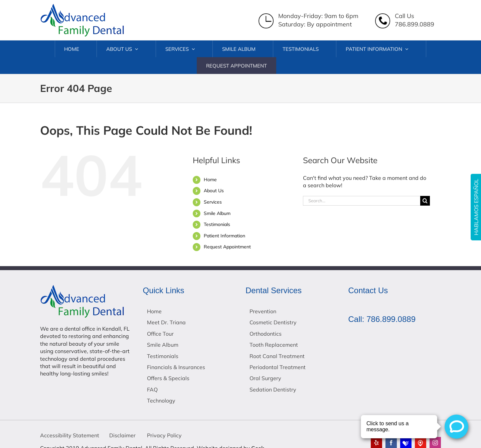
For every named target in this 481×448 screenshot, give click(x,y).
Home (210, 180)
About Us (214, 191)
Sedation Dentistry (273, 389)
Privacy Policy (164, 435)
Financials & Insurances (176, 367)
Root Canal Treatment (277, 356)
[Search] (425, 201)
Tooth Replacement (274, 345)
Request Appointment (227, 247)
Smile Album (217, 213)
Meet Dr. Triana (166, 322)
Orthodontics (266, 334)
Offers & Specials (168, 378)
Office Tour (160, 334)
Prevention (263, 311)
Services (213, 202)
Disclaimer (122, 435)
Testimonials (217, 224)
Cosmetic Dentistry (273, 322)
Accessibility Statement (70, 435)
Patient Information (224, 236)
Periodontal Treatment (278, 367)
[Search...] (362, 201)
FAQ (152, 389)
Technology (161, 401)
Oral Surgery (265, 378)
